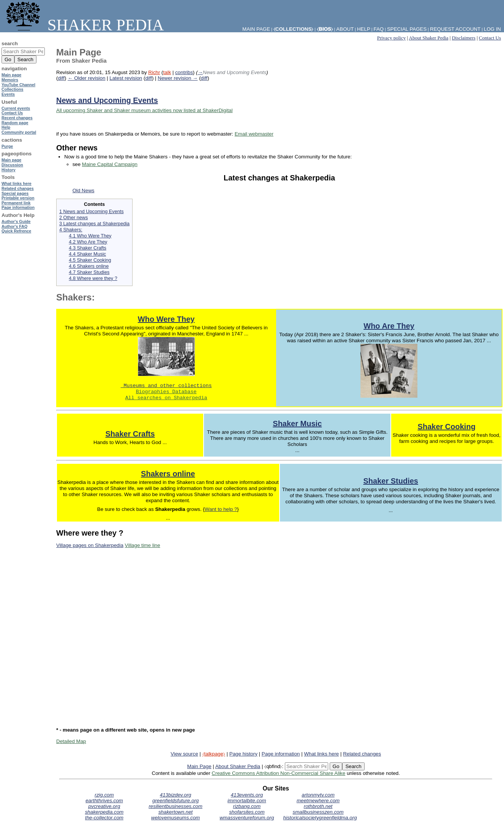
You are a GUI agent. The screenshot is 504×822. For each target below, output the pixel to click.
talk (167, 72)
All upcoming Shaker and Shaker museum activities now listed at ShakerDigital (145, 110)
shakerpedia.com (104, 812)
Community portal (19, 132)
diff (61, 78)
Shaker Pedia (84, 25)
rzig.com (104, 795)
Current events (16, 108)
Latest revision (126, 78)
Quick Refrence (16, 231)
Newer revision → (178, 78)
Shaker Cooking (447, 427)
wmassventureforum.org (247, 818)
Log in (492, 29)
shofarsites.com (247, 812)
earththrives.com (104, 801)
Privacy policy (391, 38)
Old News (84, 190)
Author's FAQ (14, 226)
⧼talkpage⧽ (214, 754)
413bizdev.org (176, 795)
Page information (281, 754)
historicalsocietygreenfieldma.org (320, 818)
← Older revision (86, 78)
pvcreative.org (104, 806)
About (345, 29)
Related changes (362, 754)
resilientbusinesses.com (175, 806)
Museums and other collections (166, 386)
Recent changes (17, 118)
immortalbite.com (247, 801)
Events (8, 94)
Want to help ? (221, 509)
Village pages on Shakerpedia (90, 545)
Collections (12, 89)
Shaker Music (297, 424)
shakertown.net (175, 812)
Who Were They (166, 319)
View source (184, 754)
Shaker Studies (391, 481)
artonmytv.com (318, 795)
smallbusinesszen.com (318, 812)
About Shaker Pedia (429, 38)
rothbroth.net (318, 806)
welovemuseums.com (175, 818)
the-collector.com (104, 818)
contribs (184, 72)
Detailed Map (71, 741)
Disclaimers (464, 38)
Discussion (12, 165)
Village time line (143, 545)
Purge (7, 146)
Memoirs (10, 80)
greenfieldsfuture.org (175, 801)
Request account (455, 29)
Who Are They (389, 326)
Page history (243, 754)
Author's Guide (16, 221)
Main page (11, 75)
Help (364, 29)
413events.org (247, 795)
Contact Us (490, 38)
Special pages (407, 29)
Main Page (199, 766)
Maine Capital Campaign (110, 164)
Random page (15, 123)
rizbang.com (247, 806)
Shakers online (168, 474)
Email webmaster (254, 134)
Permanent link (16, 203)
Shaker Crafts (130, 434)
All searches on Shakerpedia (166, 398)
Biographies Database (166, 392)
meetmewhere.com (318, 801)
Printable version (18, 198)
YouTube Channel (18, 85)
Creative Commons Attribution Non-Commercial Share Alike (278, 773)
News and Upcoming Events (107, 100)
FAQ (379, 29)
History (9, 170)
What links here (321, 754)
